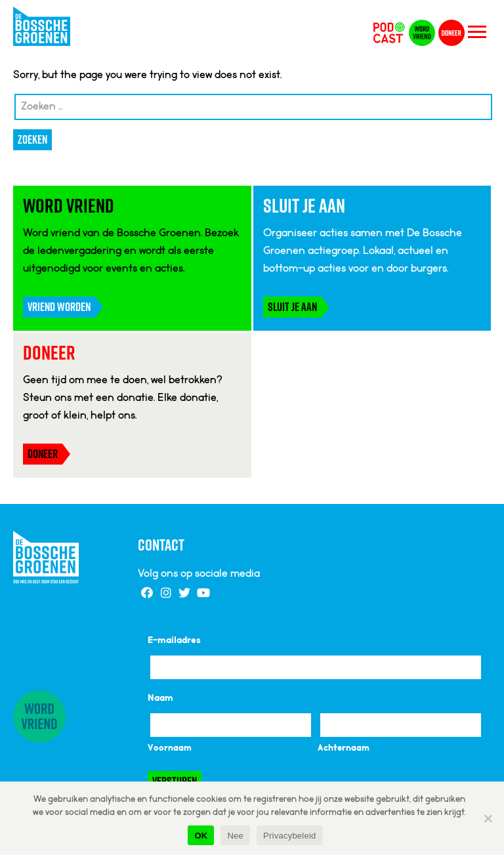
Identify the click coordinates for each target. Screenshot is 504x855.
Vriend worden (59, 307)
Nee (235, 836)
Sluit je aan (292, 307)
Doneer (43, 454)
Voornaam (170, 749)
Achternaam (344, 749)
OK (201, 836)
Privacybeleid (290, 836)
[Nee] (488, 818)
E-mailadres (174, 641)
